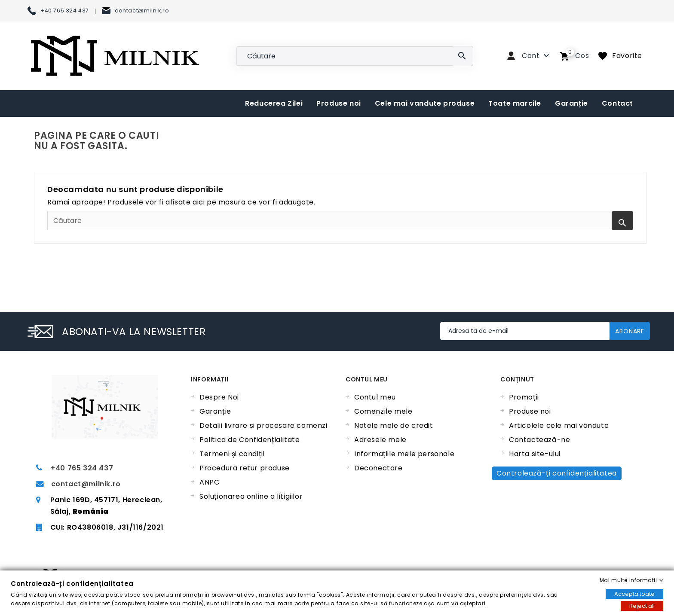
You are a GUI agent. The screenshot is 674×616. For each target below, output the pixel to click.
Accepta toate (634, 594)
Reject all (642, 606)
